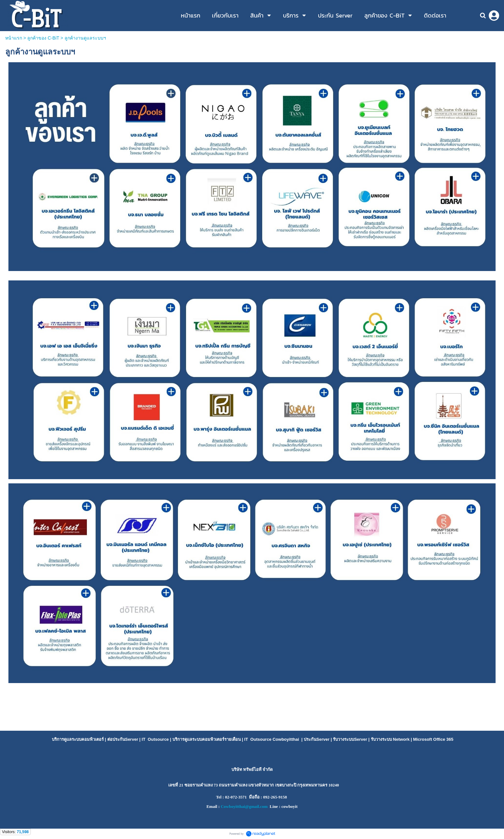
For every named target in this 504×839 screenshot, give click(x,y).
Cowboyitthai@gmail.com (244, 806)
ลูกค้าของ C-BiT (43, 38)
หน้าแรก (14, 38)
